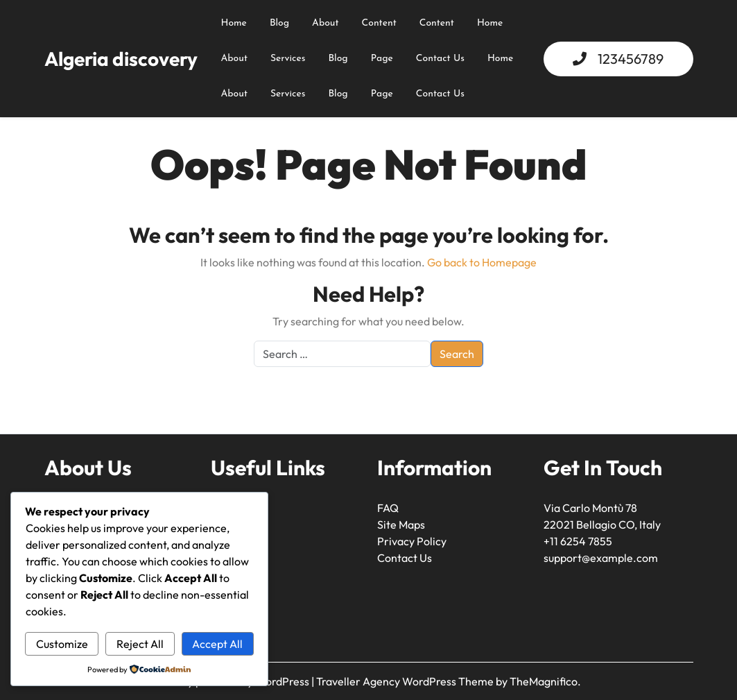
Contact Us (440, 59)
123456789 (631, 59)
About (234, 59)
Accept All (217, 644)
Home (234, 23)
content (379, 23)
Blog (279, 23)
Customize (62, 644)
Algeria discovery (121, 59)
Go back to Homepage (482, 262)
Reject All (140, 644)
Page (382, 59)
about (325, 23)
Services (288, 59)
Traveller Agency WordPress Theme (406, 681)
